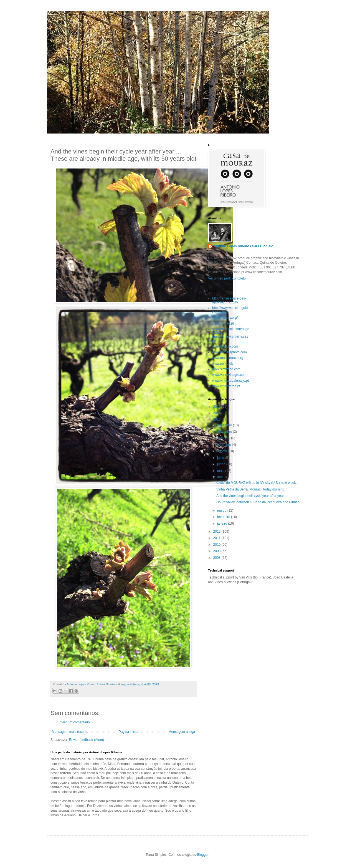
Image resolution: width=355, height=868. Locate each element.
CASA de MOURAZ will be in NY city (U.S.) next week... (258, 483)
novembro (225, 432)
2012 (217, 532)
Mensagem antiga (182, 732)
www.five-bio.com (225, 346)
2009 (217, 551)
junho (222, 464)
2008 (217, 558)
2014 (217, 413)
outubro (223, 438)
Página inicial (129, 732)
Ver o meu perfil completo (227, 278)
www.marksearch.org (228, 358)
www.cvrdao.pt (223, 323)
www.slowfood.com (226, 369)
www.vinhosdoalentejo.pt (230, 381)
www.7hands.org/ (225, 318)
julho (221, 458)
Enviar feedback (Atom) (86, 740)
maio (221, 471)
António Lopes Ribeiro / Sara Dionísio (243, 246)
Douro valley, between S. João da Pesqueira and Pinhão (258, 502)
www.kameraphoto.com (230, 352)
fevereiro (224, 517)
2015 (217, 407)
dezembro (225, 425)
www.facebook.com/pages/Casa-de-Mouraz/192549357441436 (231, 335)
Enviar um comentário (74, 722)
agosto (223, 451)
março (222, 510)
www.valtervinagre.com (229, 375)
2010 (217, 545)
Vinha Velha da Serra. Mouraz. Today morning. (251, 489)
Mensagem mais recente (70, 732)
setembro (225, 445)
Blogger (203, 855)
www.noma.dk (223, 364)
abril (221, 477)
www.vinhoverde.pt (226, 386)
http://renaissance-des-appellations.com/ (229, 300)
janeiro (223, 524)
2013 (217, 419)
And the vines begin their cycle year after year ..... (253, 496)
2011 (217, 538)
